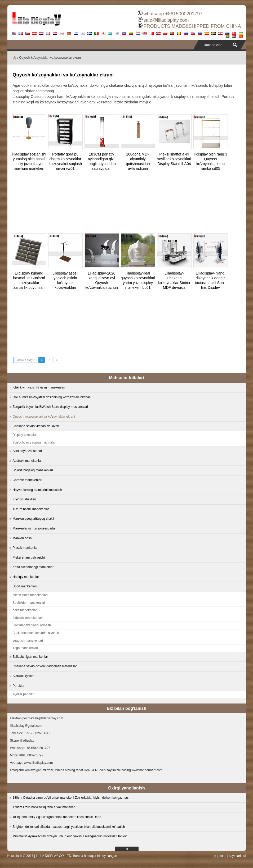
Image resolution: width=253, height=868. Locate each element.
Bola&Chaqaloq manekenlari (33, 470)
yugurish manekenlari (28, 641)
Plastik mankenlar (25, 548)
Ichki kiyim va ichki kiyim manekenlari (39, 387)
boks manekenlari (25, 610)
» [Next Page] (57, 360)
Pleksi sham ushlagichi (29, 558)
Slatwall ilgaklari (24, 676)
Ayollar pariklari (24, 694)
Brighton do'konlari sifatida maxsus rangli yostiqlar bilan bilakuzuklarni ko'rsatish (69, 827)
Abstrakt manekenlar (27, 461)
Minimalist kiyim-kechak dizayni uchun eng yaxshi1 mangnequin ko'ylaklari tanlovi (70, 836)
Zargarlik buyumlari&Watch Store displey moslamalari (50, 407)
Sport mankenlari (25, 586)
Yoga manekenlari (25, 648)
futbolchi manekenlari (28, 618)
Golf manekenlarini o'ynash (32, 625)
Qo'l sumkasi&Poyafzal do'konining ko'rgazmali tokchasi (52, 397)
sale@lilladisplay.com (166, 20)
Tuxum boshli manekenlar (31, 509)
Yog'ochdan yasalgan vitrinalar (34, 442)
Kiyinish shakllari (25, 499)
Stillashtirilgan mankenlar (30, 657)
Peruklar (19, 686)
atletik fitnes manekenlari (30, 595)
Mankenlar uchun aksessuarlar (34, 528)
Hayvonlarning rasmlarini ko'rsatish (37, 490)
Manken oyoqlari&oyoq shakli (33, 519)
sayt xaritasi (237, 856)
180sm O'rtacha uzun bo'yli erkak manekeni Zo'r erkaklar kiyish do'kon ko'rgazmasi (71, 798)
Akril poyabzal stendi (27, 451)
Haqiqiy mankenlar (26, 577)
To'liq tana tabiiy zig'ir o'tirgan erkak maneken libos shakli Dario (57, 817)
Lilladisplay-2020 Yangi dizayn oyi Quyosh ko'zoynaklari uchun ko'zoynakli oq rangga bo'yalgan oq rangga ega (101, 287)
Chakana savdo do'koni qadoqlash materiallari (45, 666)
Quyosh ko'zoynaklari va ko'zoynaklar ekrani (44, 417)
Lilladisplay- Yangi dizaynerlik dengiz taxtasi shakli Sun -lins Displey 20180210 (211, 283)
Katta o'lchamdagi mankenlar (33, 567)
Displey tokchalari (25, 435)
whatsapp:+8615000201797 (173, 14)
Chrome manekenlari (27, 480)
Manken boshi (23, 538)
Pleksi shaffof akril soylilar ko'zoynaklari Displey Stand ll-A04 (174, 159)
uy (214, 856)
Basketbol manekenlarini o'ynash (36, 633)
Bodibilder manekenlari (29, 603)
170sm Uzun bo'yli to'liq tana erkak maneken (44, 807)
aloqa (222, 856)
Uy (15, 58)
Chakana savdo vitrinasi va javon (36, 426)
